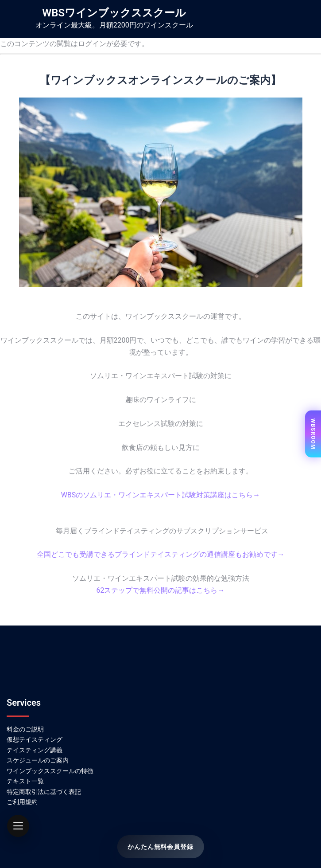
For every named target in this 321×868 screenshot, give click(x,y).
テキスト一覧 (25, 781)
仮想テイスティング (35, 739)
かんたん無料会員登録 (160, 847)
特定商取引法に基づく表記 (44, 792)
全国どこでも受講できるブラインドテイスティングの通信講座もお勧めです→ (161, 554)
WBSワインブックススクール (114, 13)
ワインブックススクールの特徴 (50, 771)
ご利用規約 (22, 802)
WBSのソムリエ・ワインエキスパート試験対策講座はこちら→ (161, 495)
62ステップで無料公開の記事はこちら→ (161, 590)
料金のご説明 (25, 729)
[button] (18, 826)
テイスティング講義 (35, 750)
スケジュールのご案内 (38, 760)
